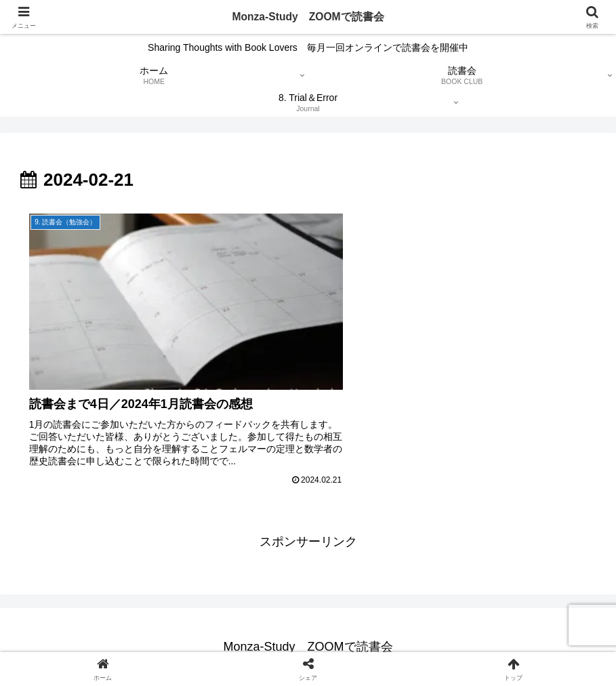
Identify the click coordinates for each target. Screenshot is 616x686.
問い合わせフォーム (424, 643)
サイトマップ (339, 643)
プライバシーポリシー (197, 643)
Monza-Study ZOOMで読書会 (308, 17)
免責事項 (277, 643)
